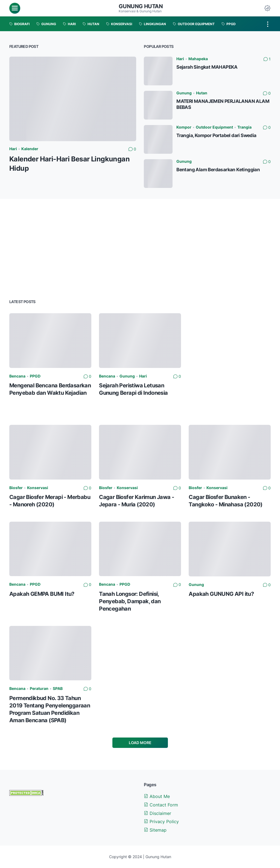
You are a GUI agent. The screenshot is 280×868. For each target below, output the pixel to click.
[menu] (15, 8)
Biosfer (16, 488)
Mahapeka (198, 59)
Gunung (184, 93)
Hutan (202, 93)
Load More (140, 743)
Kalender (30, 149)
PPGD (35, 376)
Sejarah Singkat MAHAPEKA (207, 67)
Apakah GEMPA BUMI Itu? (42, 594)
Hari (13, 149)
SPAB (58, 688)
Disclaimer (157, 813)
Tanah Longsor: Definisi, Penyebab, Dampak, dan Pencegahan (130, 601)
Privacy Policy (161, 821)
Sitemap (155, 830)
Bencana (17, 376)
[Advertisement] (140, 248)
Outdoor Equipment (214, 127)
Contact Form (161, 805)
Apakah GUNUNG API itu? (221, 594)
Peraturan (39, 688)
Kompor (184, 127)
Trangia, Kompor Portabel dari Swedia (216, 135)
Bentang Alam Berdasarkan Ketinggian (218, 170)
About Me (157, 796)
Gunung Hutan (141, 6)
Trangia (244, 127)
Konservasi (38, 488)
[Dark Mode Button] (267, 8)
